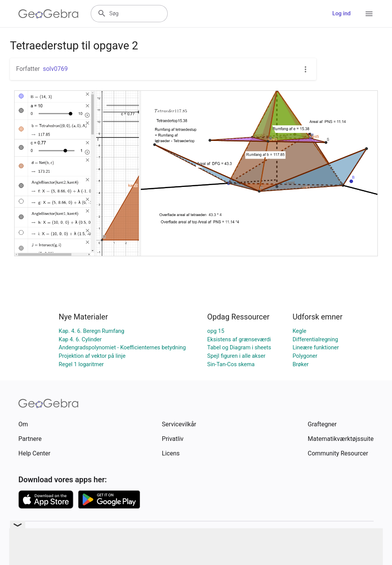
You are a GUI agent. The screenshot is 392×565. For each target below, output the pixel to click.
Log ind (341, 14)
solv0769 (55, 69)
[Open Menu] (369, 14)
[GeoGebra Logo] (48, 14)
